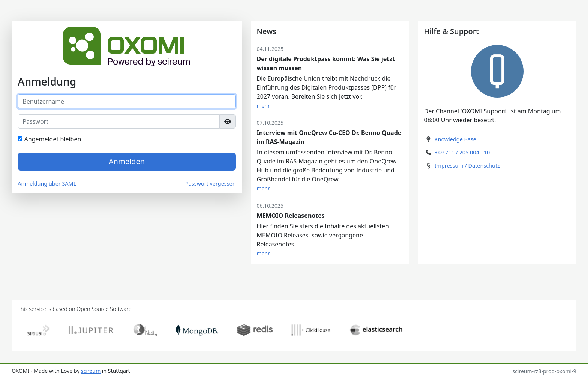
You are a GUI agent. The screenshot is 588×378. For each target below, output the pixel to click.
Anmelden (127, 161)
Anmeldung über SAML (47, 184)
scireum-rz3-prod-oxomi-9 (544, 371)
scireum (91, 371)
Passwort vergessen (210, 184)
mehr (263, 106)
